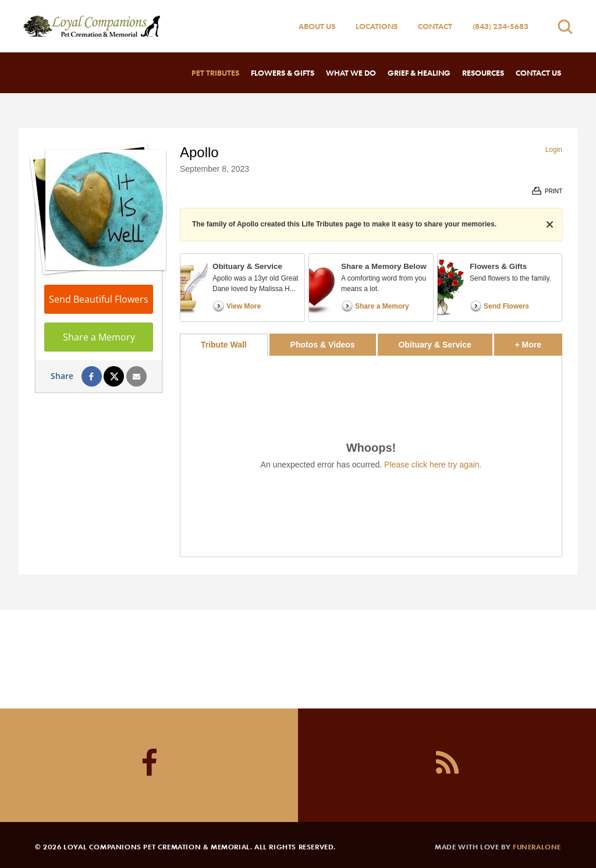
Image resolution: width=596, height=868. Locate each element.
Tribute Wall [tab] (224, 345)
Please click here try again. (433, 465)
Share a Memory (99, 337)
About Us (317, 26)
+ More (539, 341)
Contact (435, 26)
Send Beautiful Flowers (99, 299)
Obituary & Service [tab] (434, 345)
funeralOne (537, 846)
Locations (377, 26)
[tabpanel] (371, 456)
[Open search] (565, 26)
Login (554, 150)
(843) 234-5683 (501, 26)
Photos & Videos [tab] (323, 345)
